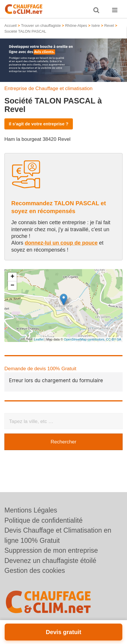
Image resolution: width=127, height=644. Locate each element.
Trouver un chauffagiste (41, 26)
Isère (96, 26)
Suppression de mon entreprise (51, 550)
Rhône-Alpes (76, 26)
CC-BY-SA (114, 339)
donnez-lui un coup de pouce (61, 243)
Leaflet (39, 339)
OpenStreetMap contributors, (85, 339)
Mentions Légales (31, 510)
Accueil (11, 26)
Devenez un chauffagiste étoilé (50, 561)
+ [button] (12, 277)
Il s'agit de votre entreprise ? (39, 124)
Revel (109, 26)
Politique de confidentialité (43, 520)
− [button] (12, 286)
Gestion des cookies (35, 571)
